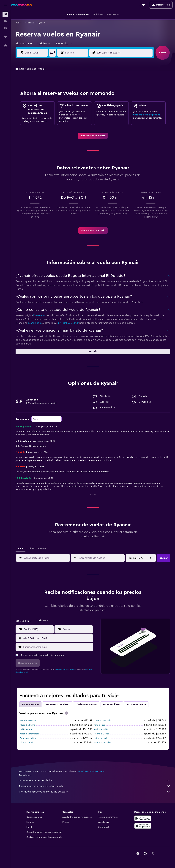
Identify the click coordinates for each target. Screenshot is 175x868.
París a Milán (100, 725)
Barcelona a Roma (29, 738)
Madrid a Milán (101, 729)
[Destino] (79, 53)
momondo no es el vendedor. (94, 780)
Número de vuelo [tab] (37, 548)
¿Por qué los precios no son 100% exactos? (94, 792)
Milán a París (26, 729)
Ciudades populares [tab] (86, 704)
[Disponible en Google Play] (143, 818)
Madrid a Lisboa (101, 734)
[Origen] (39, 53)
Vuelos (18, 23)
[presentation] (66, 713)
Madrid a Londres (29, 721)
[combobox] (24, 44)
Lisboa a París (27, 743)
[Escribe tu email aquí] (57, 647)
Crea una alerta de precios (146, 115)
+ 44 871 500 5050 (68, 323)
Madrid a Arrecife (102, 743)
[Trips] (5, 37)
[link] (93, 136)
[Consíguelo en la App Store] (143, 826)
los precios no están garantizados (91, 771)
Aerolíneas (30, 23)
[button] (5, 5)
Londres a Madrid (102, 721)
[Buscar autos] (5, 28)
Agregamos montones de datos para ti (94, 786)
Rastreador (40, 315)
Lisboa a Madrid (101, 738)
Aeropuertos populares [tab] (57, 704)
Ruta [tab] (21, 548)
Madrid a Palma (27, 725)
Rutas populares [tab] (30, 704)
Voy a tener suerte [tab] (136, 704)
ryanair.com (35, 323)
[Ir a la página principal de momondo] (22, 5)
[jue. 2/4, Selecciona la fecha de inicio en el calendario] (141, 558)
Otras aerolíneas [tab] (112, 704)
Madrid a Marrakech (30, 734)
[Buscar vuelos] (5, 14)
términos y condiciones (66, 669)
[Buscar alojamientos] (5, 21)
